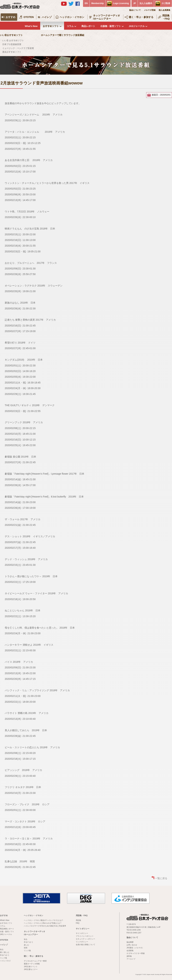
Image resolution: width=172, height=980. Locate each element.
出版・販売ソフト (7, 932)
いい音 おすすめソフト (13, 40)
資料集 (129, 956)
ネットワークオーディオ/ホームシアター (107, 17)
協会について (135, 10)
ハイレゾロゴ (5, 961)
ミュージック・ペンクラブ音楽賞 (18, 48)
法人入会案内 (146, 3)
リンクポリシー (82, 942)
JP (135, 3)
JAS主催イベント (31, 967)
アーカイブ (131, 959)
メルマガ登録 (150, 10)
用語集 (78, 920)
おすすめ (11, 17)
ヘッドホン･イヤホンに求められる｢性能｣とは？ (43, 923)
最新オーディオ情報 (32, 964)
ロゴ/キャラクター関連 (136, 953)
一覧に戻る (161, 878)
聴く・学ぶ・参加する (141, 17)
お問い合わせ (132, 945)
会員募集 (130, 951)
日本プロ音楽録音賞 (12, 44)
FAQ (78, 923)
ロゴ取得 (166, 3)
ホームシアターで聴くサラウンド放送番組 (63, 35)
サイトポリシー (83, 929)
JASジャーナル (137, 26)
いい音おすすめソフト (11, 35)
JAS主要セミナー (31, 969)
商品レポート (88, 26)
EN (86, 3)
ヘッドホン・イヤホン (72, 17)
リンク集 (4, 958)
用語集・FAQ (166, 17)
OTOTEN (29, 17)
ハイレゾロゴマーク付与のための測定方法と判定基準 (45, 926)
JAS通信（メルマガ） (135, 948)
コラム (70, 26)
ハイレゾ (47, 17)
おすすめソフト (51, 26)
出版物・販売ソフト (111, 26)
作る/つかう (5, 955)
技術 (26, 948)
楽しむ (27, 945)
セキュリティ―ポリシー (85, 939)
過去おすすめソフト (12, 52)
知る (2, 949)
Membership (98, 3)
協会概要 (130, 942)
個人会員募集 (164, 10)
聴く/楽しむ (5, 952)
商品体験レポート (7, 929)
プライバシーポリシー (85, 936)
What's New (31, 26)
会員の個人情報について (85, 945)
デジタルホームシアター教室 (35, 961)
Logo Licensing (121, 3)
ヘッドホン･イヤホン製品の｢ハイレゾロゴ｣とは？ (44, 920)
